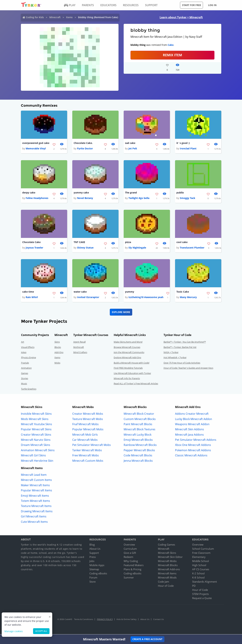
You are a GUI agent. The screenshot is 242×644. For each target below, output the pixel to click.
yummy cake (81, 193)
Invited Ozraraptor (88, 298)
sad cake (130, 143)
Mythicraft (79, 348)
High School (199, 566)
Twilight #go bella (139, 198)
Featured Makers (134, 566)
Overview (129, 545)
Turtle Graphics (29, 389)
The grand (131, 193)
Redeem (128, 558)
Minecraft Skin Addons (190, 430)
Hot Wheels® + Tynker (175, 358)
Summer (129, 578)
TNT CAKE (79, 243)
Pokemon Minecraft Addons (193, 451)
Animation (26, 369)
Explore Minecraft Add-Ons (127, 358)
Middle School (201, 562)
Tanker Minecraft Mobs (87, 451)
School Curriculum (203, 549)
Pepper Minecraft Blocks (139, 451)
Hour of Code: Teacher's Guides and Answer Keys (188, 369)
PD (194, 586)
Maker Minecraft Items (35, 486)
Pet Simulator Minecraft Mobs (92, 446)
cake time (28, 292)
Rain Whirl (32, 298)
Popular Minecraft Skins (36, 430)
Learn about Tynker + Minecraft (181, 17)
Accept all (41, 631)
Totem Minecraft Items (35, 501)
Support (94, 553)
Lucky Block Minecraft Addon (194, 420)
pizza (128, 243)
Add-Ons (59, 353)
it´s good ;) (183, 143)
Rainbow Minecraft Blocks (140, 446)
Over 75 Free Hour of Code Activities (182, 363)
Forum (93, 578)
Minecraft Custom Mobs (88, 461)
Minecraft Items (167, 574)
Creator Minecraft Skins (36, 435)
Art (23, 342)
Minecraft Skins (167, 553)
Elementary (199, 558)
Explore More (121, 313)
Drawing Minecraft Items (37, 512)
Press (93, 558)
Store (92, 582)
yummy (130, 292)
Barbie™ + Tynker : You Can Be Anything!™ (185, 342)
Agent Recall (79, 342)
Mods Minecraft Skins (35, 420)
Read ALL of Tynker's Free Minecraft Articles (136, 384)
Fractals (25, 363)
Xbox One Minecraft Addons (193, 446)
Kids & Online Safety (127, 620)
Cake (171, 45)
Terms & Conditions (84, 620)
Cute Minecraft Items (34, 522)
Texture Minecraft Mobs (88, 420)
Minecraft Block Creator (139, 414)
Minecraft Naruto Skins (36, 440)
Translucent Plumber (192, 248)
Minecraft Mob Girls (85, 435)
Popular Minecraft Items (36, 491)
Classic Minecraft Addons (191, 456)
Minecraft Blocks (168, 566)
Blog (92, 545)
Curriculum (130, 549)
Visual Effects (28, 348)
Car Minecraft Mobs (85, 440)
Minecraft (55, 17)
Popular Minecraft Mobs (88, 430)
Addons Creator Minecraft (192, 414)
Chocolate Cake (31, 243)
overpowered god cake (36, 143)
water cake (80, 292)
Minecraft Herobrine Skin (37, 461)
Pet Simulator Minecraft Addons (196, 440)
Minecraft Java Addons (189, 435)
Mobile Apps (97, 566)
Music (24, 384)
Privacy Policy (105, 620)
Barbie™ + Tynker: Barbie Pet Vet (180, 348)
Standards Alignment (204, 582)
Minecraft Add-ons (169, 570)
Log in (212, 5)
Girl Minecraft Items (34, 517)
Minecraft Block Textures (139, 430)
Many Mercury (188, 298)
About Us (95, 549)
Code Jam (163, 582)
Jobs (92, 562)
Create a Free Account (147, 639)
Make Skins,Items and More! (128, 342)
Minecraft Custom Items (36, 481)
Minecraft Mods (167, 578)
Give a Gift (130, 553)
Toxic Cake (183, 292)
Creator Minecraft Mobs (88, 414)
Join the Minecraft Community (129, 353)
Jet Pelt (133, 149)
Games (25, 374)
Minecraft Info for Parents (127, 379)
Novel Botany (85, 198)
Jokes (24, 353)
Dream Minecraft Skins (36, 446)
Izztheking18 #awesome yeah (146, 298)
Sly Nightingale (137, 248)
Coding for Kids (35, 17)
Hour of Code (166, 586)
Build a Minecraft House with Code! (132, 363)
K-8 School (198, 578)
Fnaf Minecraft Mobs (85, 425)
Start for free (192, 5)
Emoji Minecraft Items (35, 496)
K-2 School (198, 574)
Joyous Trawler (34, 248)
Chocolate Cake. (83, 143)
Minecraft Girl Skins (33, 456)
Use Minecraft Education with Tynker (132, 374)
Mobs (57, 363)
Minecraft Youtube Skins (36, 425)
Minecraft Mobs (167, 562)
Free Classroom (201, 553)
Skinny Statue (85, 248)
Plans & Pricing (132, 570)
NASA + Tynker (171, 353)
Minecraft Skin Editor (170, 558)
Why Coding (131, 562)
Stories (25, 379)
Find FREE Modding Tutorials (128, 369)
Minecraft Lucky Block (138, 435)
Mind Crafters (80, 353)
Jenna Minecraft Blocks (138, 461)
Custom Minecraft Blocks (140, 420)
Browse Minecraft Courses (127, 348)
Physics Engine (29, 358)
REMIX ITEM (172, 55)
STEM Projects (200, 595)
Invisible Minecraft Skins (36, 414)
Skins (57, 342)
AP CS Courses (201, 570)
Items (69, 17)
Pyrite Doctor (85, 149)
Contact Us (159, 620)
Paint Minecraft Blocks (138, 425)
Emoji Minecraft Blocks (138, 440)
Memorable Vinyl (36, 149)
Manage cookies (14, 631)
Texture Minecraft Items (36, 507)
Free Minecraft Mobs (86, 456)
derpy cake (29, 193)
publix (180, 193)
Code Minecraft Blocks (138, 456)
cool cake (182, 243)
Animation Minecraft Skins (38, 451)
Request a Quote (202, 599)
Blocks (58, 348)
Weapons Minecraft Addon (192, 425)
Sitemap (94, 570)
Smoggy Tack (188, 198)
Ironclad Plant (188, 149)
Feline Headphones (37, 198)
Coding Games (166, 545)
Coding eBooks (98, 574)
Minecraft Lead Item (34, 475)
